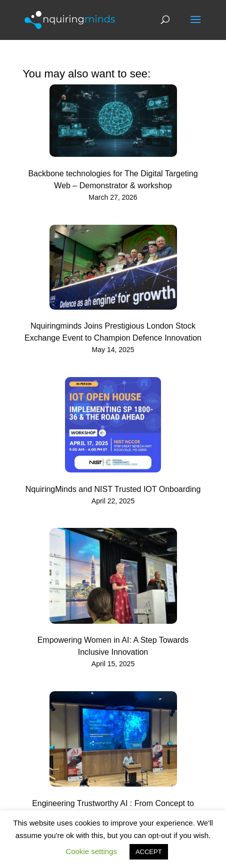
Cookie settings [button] (91, 851)
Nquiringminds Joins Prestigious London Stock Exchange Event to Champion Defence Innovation (113, 332)
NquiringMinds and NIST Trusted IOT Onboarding (113, 489)
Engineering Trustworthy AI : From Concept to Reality (113, 809)
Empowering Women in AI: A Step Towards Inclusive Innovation (113, 646)
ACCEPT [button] (149, 852)
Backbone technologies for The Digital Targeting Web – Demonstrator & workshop (113, 180)
